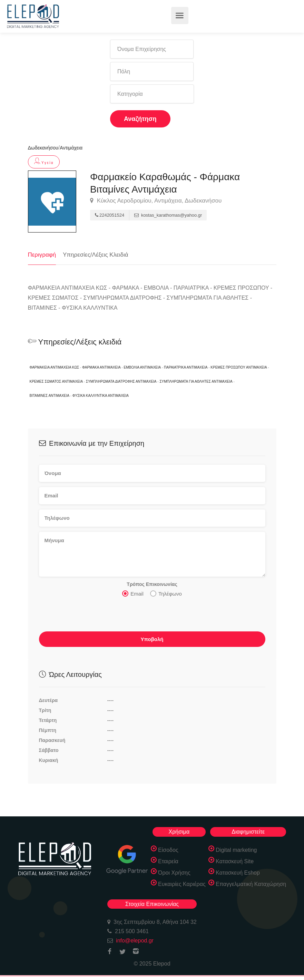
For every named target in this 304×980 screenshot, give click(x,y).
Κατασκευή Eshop (238, 873)
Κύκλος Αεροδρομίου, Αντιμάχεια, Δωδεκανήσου (156, 201)
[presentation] (91, 616)
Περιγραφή (42, 255)
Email (133, 594)
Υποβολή (152, 639)
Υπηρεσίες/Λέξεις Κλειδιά (96, 255)
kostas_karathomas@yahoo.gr (168, 215)
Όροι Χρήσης (174, 873)
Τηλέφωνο (166, 594)
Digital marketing (236, 850)
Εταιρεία (168, 861)
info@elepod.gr (135, 941)
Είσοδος (168, 850)
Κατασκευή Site (235, 861)
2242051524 (110, 215)
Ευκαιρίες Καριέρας (182, 884)
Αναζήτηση (140, 119)
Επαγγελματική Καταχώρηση (251, 884)
